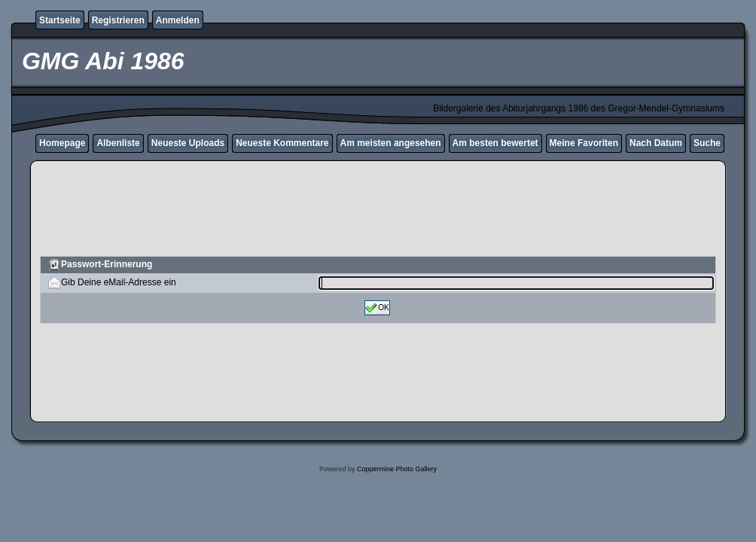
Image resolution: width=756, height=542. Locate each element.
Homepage (62, 143)
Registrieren (118, 20)
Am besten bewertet (495, 143)
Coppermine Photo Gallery (397, 469)
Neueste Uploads (188, 143)
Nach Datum (656, 143)
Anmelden (178, 20)
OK (377, 308)
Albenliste (118, 143)
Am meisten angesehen (391, 143)
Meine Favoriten (584, 143)
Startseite (60, 20)
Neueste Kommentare (282, 143)
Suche (707, 143)
